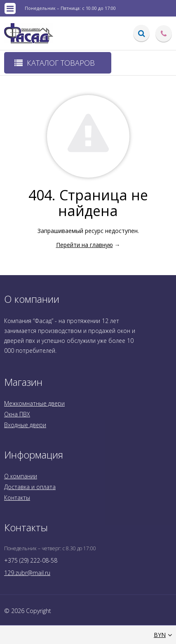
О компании (21, 476)
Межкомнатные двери (34, 403)
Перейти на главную (84, 245)
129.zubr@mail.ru (27, 573)
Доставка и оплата (30, 487)
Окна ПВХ (17, 414)
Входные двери (25, 425)
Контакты (17, 498)
